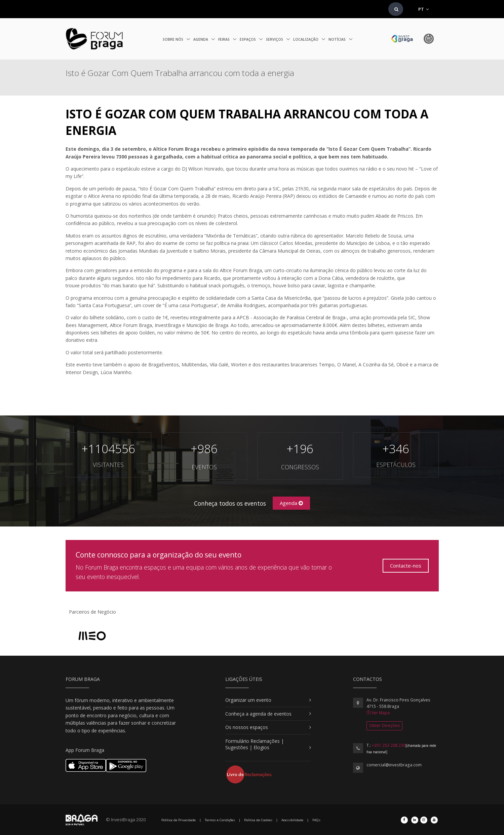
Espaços (248, 39)
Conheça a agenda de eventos (258, 714)
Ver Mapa (378, 713)
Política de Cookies (258, 820)
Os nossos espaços (247, 727)
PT (423, 9)
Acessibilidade (292, 820)
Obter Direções (384, 725)
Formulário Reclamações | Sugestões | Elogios (255, 744)
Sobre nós (173, 39)
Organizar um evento (248, 700)
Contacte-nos (406, 566)
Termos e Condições (220, 820)
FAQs (316, 820)
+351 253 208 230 (389, 745)
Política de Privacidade (179, 820)
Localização (306, 39)
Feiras (224, 39)
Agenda (201, 39)
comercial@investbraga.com (394, 765)
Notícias (338, 39)
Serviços (275, 39)
